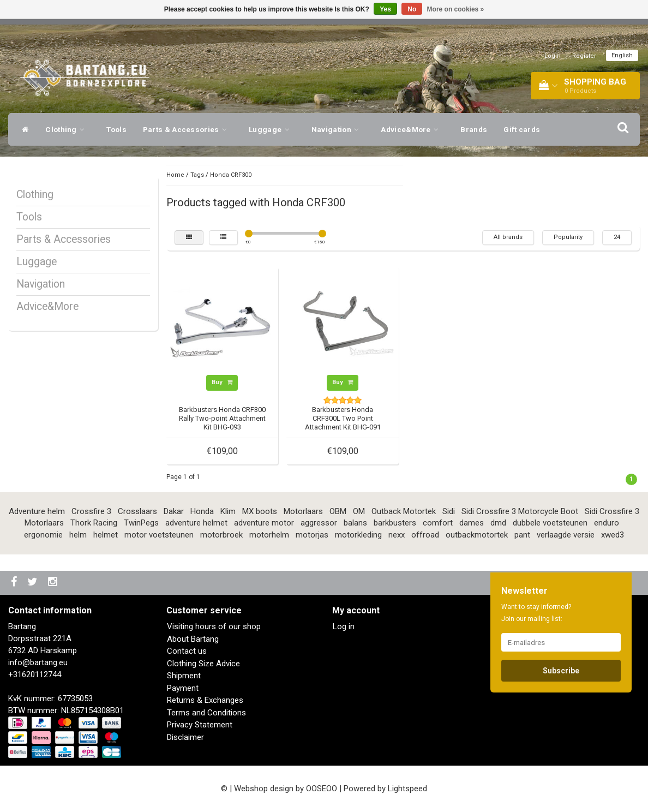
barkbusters (395, 523)
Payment (183, 688)
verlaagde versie (566, 535)
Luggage (272, 129)
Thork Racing (94, 523)
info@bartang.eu (38, 662)
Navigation (338, 129)
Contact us (187, 651)
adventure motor (264, 523)
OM (359, 511)
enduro (607, 523)
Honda (202, 511)
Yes (385, 9)
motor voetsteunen (159, 535)
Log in (344, 626)
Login (553, 56)
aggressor (319, 523)
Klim (228, 511)
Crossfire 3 (91, 511)
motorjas (312, 535)
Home (175, 175)
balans (355, 523)
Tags (197, 175)
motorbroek (221, 535)
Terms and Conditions (206, 713)
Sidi (449, 511)
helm (78, 535)
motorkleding (358, 535)
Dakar (174, 511)
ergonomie (43, 535)
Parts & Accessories (188, 129)
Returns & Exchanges (205, 700)
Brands (474, 129)
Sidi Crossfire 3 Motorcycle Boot (520, 511)
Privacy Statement (200, 725)
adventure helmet (196, 523)
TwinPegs (141, 523)
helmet (106, 535)
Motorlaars (303, 511)
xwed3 (613, 535)
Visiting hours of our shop (214, 626)
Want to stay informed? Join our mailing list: (536, 613)
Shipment (184, 676)
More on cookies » (456, 9)
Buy (222, 382)
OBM (338, 511)
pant (522, 535)
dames (472, 523)
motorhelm (269, 535)
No (412, 9)
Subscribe (561, 671)
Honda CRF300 (231, 175)
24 (617, 237)
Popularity (568, 237)
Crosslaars (137, 511)
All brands (508, 237)
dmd (498, 523)
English (622, 55)
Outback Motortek (404, 511)
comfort (438, 523)
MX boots (260, 511)
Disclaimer (185, 737)
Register (584, 56)
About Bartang (193, 639)
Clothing (68, 129)
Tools (116, 129)
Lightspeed (407, 789)
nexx (397, 535)
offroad (425, 535)
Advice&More (412, 129)
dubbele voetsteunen (550, 523)
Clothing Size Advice (203, 664)
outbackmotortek (477, 535)
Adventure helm (37, 511)
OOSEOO (322, 789)
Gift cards (522, 129)
